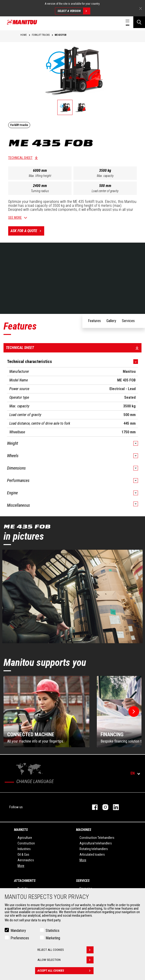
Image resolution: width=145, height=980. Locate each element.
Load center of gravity (105, 191)
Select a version (74, 11)
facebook (92, 807)
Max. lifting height (40, 176)
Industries (24, 849)
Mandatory (18, 931)
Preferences (20, 938)
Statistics (53, 931)
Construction (26, 843)
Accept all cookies (65, 971)
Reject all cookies (65, 950)
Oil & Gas (23, 854)
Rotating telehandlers (94, 849)
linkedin (114, 807)
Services (83, 881)
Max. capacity (105, 176)
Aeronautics (26, 860)
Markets (21, 830)
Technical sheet (20, 158)
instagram (103, 807)
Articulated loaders (92, 854)
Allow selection (65, 960)
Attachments (25, 881)
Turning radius (40, 191)
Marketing (53, 938)
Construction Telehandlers (97, 838)
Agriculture (25, 838)
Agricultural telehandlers (96, 843)
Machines (84, 830)
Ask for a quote (27, 231)
